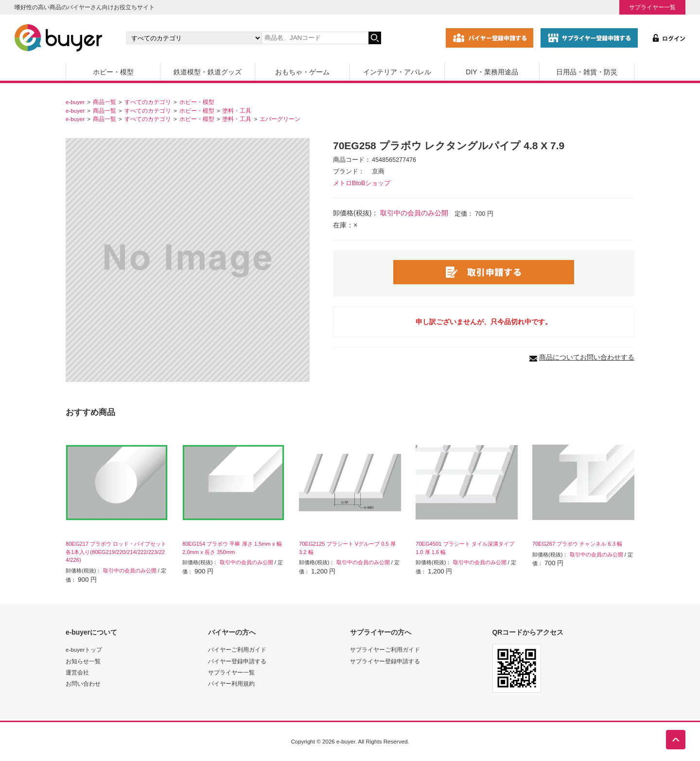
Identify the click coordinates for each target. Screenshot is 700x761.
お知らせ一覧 (83, 661)
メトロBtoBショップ (362, 183)
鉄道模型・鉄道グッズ (208, 72)
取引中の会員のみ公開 (414, 213)
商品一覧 (105, 102)
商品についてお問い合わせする (587, 357)
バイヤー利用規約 (231, 683)
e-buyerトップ (84, 649)
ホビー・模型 (113, 72)
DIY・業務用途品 (492, 72)
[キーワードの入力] (315, 38)
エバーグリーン (280, 119)
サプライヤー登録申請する (385, 661)
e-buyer (75, 102)
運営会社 (77, 672)
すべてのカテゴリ (148, 102)
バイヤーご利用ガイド (237, 649)
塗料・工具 (237, 111)
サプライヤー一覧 (652, 7)
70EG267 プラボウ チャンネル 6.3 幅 (577, 544)
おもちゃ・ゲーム (302, 72)
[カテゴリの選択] (194, 38)
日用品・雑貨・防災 (587, 72)
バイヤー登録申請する (237, 661)
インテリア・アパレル (397, 72)
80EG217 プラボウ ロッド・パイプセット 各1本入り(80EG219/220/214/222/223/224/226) (116, 552)
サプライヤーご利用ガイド (385, 649)
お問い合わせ (83, 683)
